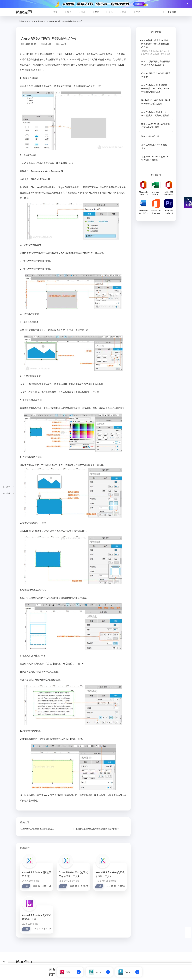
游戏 (82, 12)
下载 (26, 886)
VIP (137, 12)
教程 (96, 12)
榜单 (123, 12)
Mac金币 (24, 12)
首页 (55, 12)
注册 (174, 12)
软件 (68, 12)
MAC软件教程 (40, 21)
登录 (170, 12)
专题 (110, 12)
